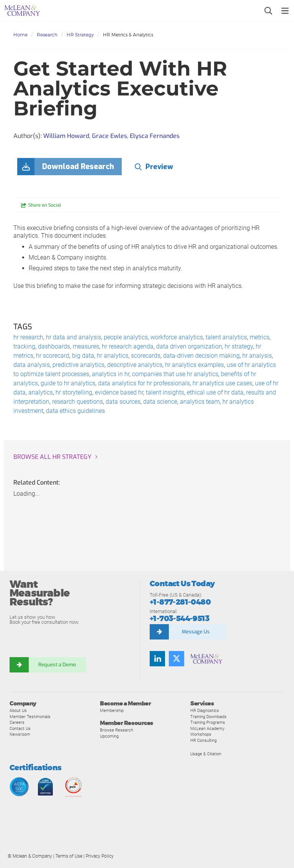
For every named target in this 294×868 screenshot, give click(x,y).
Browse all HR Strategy (52, 457)
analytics (41, 392)
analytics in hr (111, 374)
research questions (78, 402)
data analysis (32, 365)
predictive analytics (78, 365)
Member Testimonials (30, 717)
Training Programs (208, 722)
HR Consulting (203, 740)
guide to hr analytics (68, 383)
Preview (159, 167)
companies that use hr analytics (175, 374)
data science (160, 402)
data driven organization (189, 346)
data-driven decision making (201, 356)
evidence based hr (119, 392)
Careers (17, 722)
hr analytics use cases (222, 383)
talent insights (165, 392)
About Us (18, 710)
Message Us (196, 632)
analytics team (200, 402)
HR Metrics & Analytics (128, 35)
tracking (24, 346)
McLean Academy (207, 728)
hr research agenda (128, 346)
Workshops (201, 734)
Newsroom (20, 734)
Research (47, 35)
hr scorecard (53, 356)
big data (83, 356)
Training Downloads (208, 717)
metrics (260, 337)
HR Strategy (80, 35)
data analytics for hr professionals (144, 383)
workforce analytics (177, 337)
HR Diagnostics (205, 710)
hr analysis (257, 356)
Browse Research (117, 730)
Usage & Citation (206, 754)
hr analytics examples (194, 365)
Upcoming (109, 736)
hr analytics (113, 356)
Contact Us (20, 728)
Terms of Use (69, 856)
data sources (123, 402)
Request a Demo (57, 665)
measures (86, 346)
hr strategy (239, 346)
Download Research (78, 167)
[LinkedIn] (157, 659)
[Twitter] (176, 659)
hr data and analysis (73, 337)
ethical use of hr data (215, 392)
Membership (112, 710)
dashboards (54, 346)
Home (20, 35)
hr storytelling (74, 392)
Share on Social (45, 205)
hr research (28, 337)
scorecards (146, 356)
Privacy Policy (100, 856)
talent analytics (226, 337)
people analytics (126, 337)
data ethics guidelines (75, 411)
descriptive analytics (135, 365)
